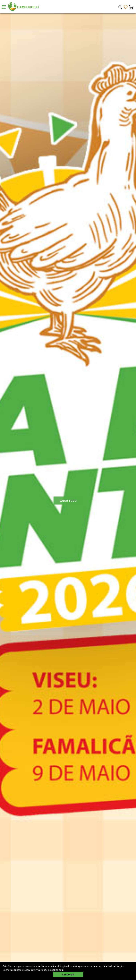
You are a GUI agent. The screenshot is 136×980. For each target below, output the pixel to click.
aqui (61, 970)
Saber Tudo (68, 503)
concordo (68, 974)
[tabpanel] (68, 497)
